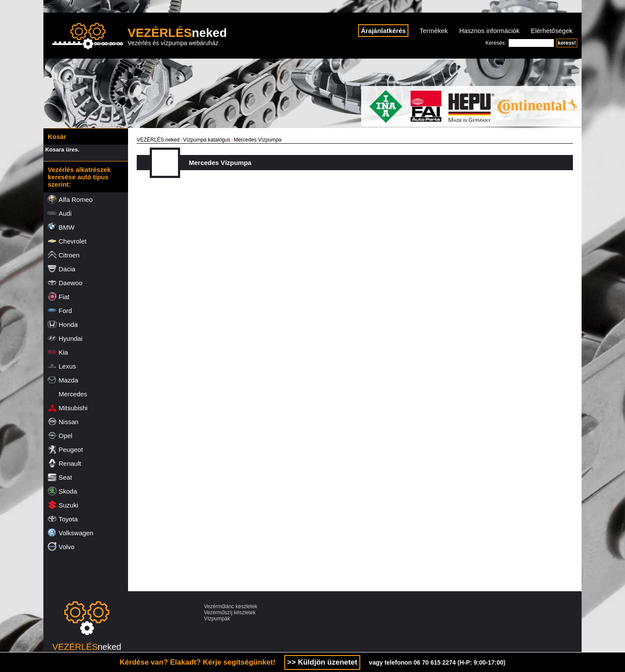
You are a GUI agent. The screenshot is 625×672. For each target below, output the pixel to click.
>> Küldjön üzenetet (322, 662)
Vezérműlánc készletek (231, 606)
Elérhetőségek (552, 31)
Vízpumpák (217, 619)
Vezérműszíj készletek (230, 613)
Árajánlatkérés (383, 31)
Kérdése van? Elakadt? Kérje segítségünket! (198, 662)
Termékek (434, 31)
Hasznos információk (489, 31)
